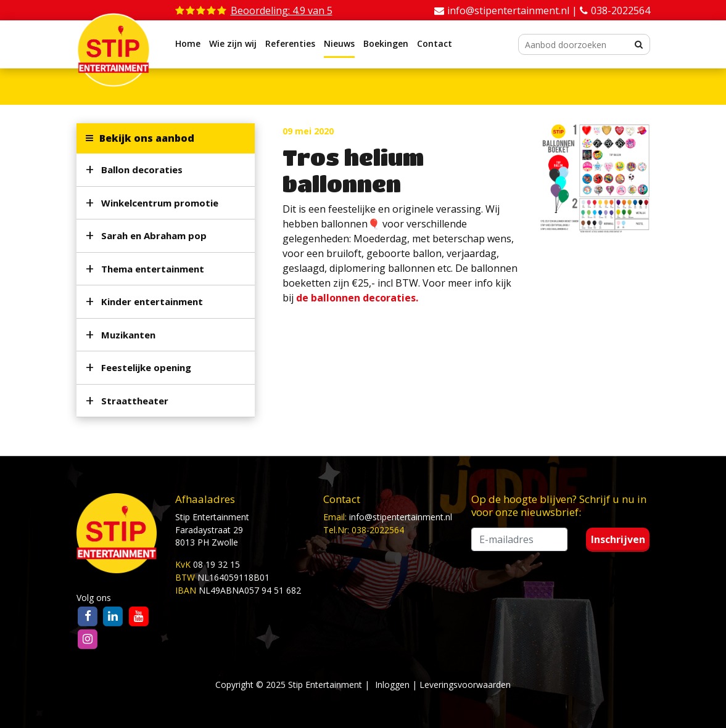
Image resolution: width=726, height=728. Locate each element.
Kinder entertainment (152, 301)
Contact (435, 43)
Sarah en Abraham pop (154, 235)
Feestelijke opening (146, 367)
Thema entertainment (153, 269)
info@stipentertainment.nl (401, 517)
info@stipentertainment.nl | (514, 10)
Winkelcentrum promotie (160, 203)
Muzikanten (128, 335)
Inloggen (392, 685)
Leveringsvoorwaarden (465, 685)
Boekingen (386, 43)
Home (188, 43)
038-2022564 (621, 10)
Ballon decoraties (142, 170)
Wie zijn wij (233, 43)
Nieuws (339, 43)
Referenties (290, 43)
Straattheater (135, 401)
